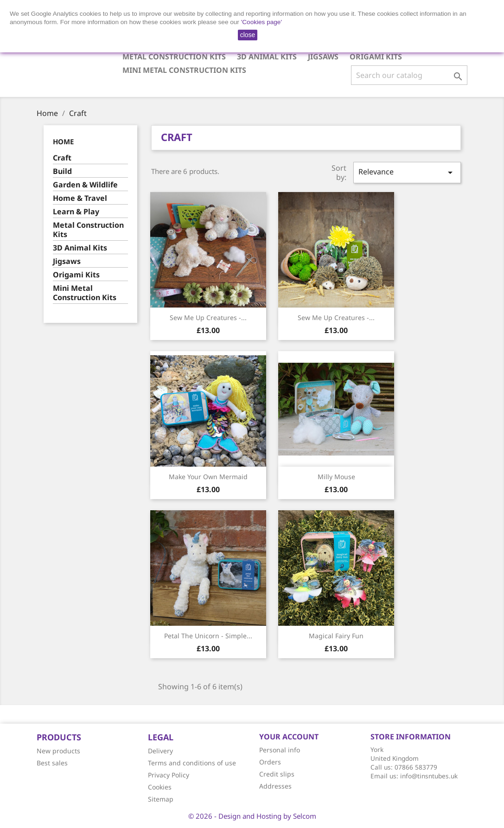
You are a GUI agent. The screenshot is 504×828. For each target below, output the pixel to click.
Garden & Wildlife (85, 185)
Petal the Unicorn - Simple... (208, 636)
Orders (270, 762)
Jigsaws (323, 57)
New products (58, 751)
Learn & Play (76, 212)
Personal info (280, 750)
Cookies (160, 787)
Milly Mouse (336, 477)
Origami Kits (376, 57)
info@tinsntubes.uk (429, 776)
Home (63, 141)
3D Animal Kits (267, 57)
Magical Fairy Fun (336, 636)
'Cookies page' (262, 22)
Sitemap (161, 799)
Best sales (52, 763)
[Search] (409, 75)
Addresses (275, 786)
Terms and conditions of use (192, 763)
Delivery (160, 751)
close (248, 35)
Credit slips (277, 774)
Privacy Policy (169, 775)
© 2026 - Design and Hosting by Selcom (252, 816)
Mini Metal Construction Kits (184, 70)
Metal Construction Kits (174, 57)
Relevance (407, 172)
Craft (62, 158)
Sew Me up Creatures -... (336, 318)
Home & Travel (80, 198)
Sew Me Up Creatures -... (208, 318)
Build (62, 171)
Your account (289, 737)
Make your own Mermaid (208, 477)
